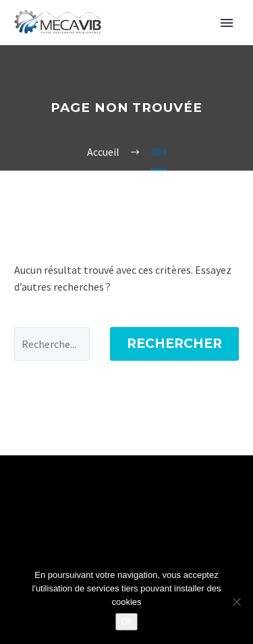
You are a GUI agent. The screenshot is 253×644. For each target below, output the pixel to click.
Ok (126, 621)
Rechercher (174, 344)
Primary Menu (227, 23)
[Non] (236, 602)
